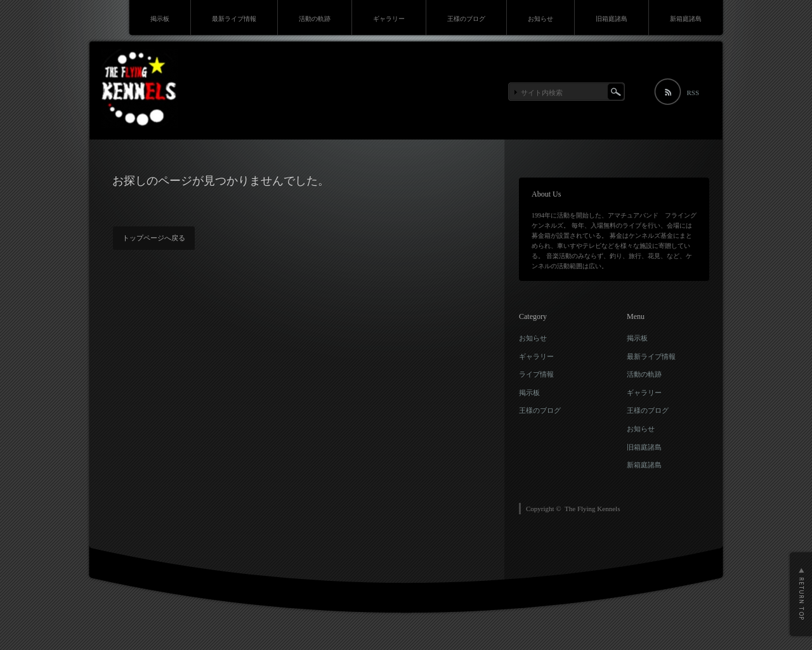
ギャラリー (389, 19)
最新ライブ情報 (234, 19)
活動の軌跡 (315, 19)
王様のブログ (466, 19)
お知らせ (540, 19)
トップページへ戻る (154, 238)
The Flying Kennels (592, 509)
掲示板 (160, 19)
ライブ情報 (536, 374)
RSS (693, 93)
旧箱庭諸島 (612, 19)
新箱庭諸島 (686, 19)
